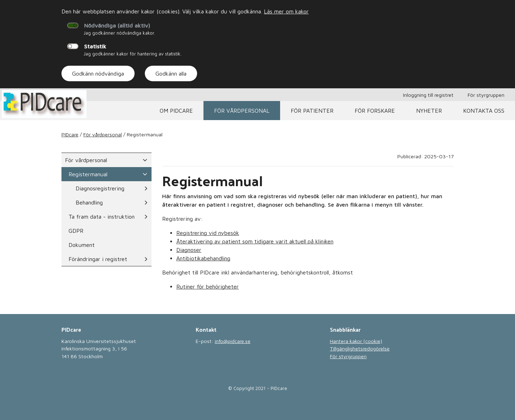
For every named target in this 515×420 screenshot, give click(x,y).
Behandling (111, 202)
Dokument (82, 245)
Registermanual (108, 174)
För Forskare (375, 111)
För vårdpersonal (242, 111)
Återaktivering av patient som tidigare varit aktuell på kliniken (255, 241)
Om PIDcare (176, 111)
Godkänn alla (171, 73)
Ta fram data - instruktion (108, 217)
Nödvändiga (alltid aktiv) (117, 25)
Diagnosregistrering (111, 188)
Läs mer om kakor (286, 11)
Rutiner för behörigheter (208, 286)
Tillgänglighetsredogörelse (360, 348)
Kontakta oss (484, 111)
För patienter (312, 111)
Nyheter (429, 111)
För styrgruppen (486, 95)
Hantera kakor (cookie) (356, 341)
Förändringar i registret (108, 259)
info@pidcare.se (233, 341)
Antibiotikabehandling (203, 258)
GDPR (76, 231)
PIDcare (70, 134)
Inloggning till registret (428, 95)
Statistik (95, 46)
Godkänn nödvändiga (98, 73)
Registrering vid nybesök (208, 233)
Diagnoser (189, 250)
